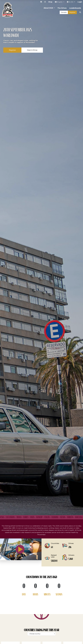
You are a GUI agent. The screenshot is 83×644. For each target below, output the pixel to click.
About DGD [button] (49, 8)
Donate (64, 12)
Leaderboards (75, 8)
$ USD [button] (71, 2)
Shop (50, 2)
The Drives (62, 8)
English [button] (60, 2)
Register (72, 12)
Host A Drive (32, 50)
